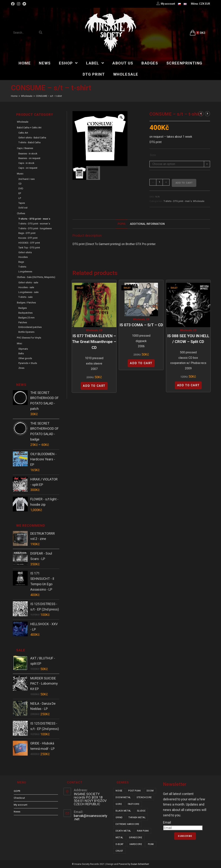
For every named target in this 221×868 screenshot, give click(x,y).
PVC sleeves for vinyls (29, 338)
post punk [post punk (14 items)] (134, 791)
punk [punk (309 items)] (151, 844)
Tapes (22, 203)
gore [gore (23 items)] (119, 804)
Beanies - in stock (28, 154)
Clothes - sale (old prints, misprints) (36, 277)
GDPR (17, 791)
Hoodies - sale (26, 287)
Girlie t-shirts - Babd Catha (32, 138)
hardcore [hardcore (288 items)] (136, 844)
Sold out (23, 208)
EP (20, 193)
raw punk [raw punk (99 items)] (143, 831)
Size (153, 155)
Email (167, 822)
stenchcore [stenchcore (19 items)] (144, 797)
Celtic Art (23, 133)
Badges (23, 308)
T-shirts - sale (25, 297)
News (17, 812)
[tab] (122, 224)
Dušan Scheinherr (140, 864)
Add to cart (184, 183)
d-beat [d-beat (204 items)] (120, 844)
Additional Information (147, 224)
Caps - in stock (26, 163)
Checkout (19, 798)
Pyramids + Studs (28, 363)
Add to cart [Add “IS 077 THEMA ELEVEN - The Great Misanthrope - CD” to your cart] (94, 386)
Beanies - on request (29, 158)
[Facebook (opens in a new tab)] (13, 4)
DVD (21, 188)
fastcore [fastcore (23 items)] (134, 804)
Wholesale (199, 201)
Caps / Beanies (25, 148)
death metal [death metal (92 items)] (123, 831)
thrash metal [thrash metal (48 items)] (137, 817)
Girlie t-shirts (25, 252)
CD (101, 330)
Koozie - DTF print (28, 238)
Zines (21, 368)
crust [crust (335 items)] (119, 851)
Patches (23, 322)
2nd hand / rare (26, 179)
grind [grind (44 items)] (119, 817)
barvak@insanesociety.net (91, 817)
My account (21, 805)
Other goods (25, 358)
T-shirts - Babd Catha (29, 142)
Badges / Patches (26, 303)
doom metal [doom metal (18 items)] (123, 797)
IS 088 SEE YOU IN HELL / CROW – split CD (188, 339)
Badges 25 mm (26, 318)
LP (20, 198)
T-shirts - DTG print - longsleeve (35, 228)
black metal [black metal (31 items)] (123, 811)
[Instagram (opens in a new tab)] (19, 4)
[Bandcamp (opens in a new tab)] (24, 4)
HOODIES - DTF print (29, 243)
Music (20, 174)
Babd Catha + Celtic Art (29, 128)
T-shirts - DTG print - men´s (178, 201)
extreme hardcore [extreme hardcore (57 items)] (127, 824)
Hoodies (23, 257)
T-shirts (22, 267)
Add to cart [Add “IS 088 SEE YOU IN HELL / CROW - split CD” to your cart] (188, 385)
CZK (202, 4)
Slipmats (23, 349)
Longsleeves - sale (28, 292)
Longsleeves (25, 272)
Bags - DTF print (27, 233)
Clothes (21, 213)
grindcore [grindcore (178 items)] (136, 838)
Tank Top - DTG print (29, 248)
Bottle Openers (26, 332)
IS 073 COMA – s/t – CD (141, 325)
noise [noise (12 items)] (119, 791)
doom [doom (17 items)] (150, 791)
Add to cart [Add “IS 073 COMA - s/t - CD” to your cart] (141, 363)
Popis (122, 224)
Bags (21, 262)
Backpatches (25, 313)
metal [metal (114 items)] (119, 838)
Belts (21, 353)
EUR (208, 4)
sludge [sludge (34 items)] (141, 811)
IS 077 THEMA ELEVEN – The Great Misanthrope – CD (94, 342)
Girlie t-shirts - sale (28, 282)
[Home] (14, 96)
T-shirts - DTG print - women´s (34, 224)
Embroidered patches (30, 327)
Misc (20, 343)
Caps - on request (28, 168)
